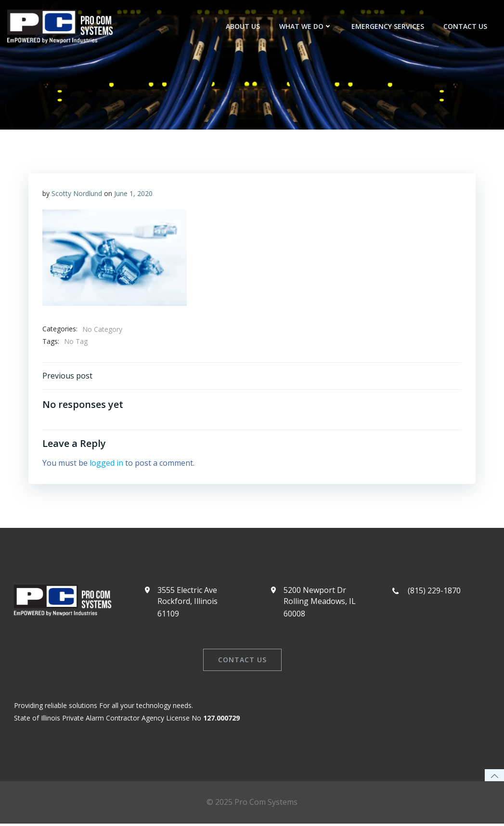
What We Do (306, 26)
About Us (243, 26)
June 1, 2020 (134, 194)
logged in (107, 463)
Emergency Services (388, 26)
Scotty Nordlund (77, 194)
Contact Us (465, 26)
